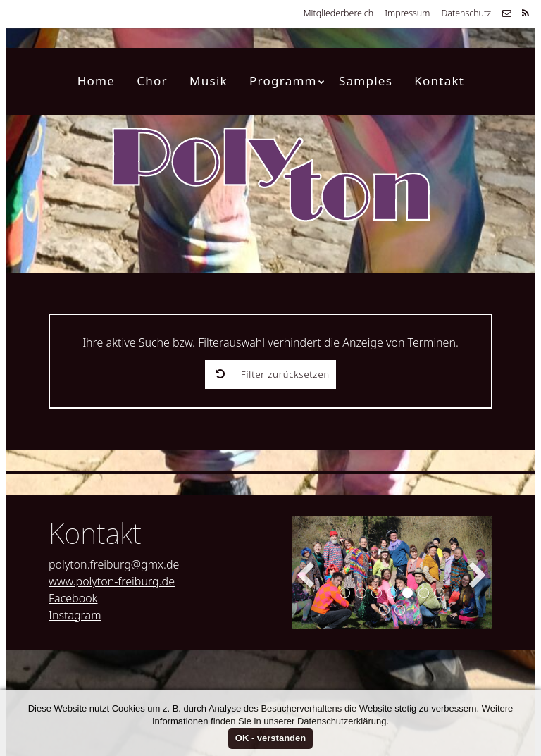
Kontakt (439, 81)
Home (96, 81)
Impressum (407, 13)
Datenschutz (466, 13)
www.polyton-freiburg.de (112, 581)
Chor (152, 81)
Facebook (73, 598)
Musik (209, 81)
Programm (287, 81)
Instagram (75, 615)
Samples (366, 81)
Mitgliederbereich (338, 13)
